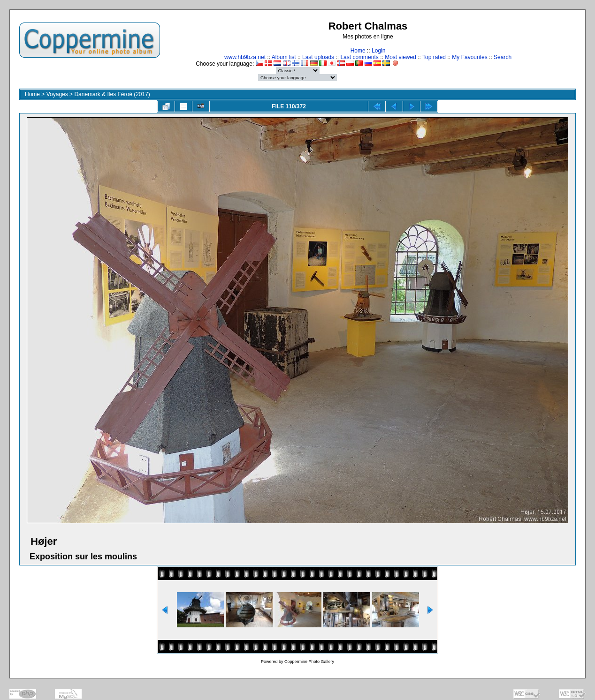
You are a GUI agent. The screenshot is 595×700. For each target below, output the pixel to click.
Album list (284, 57)
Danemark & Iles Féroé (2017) (112, 94)
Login (378, 51)
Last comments (359, 57)
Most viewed (400, 57)
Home (358, 51)
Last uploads (318, 57)
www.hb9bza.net (245, 57)
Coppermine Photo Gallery (309, 662)
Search (503, 57)
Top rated (434, 57)
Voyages (57, 94)
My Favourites (469, 57)
